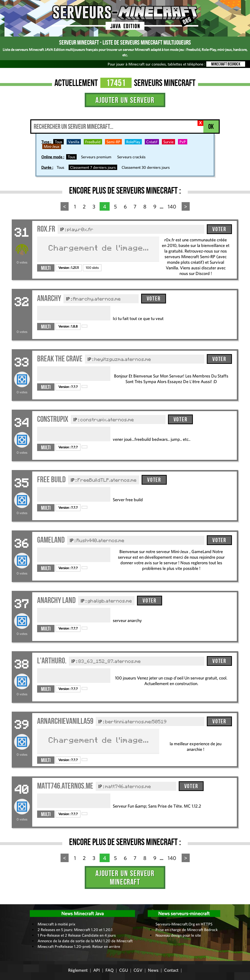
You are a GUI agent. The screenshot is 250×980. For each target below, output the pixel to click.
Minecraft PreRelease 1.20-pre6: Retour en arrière (79, 946)
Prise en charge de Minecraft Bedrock (187, 930)
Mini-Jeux (52, 146)
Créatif (152, 142)
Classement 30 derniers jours (146, 167)
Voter (219, 229)
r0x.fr (46, 229)
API (97, 970)
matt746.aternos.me (65, 786)
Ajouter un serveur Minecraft (125, 877)
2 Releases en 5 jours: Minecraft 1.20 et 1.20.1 (75, 930)
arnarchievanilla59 (65, 721)
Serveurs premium (96, 157)
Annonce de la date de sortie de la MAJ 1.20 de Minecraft (85, 941)
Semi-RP (113, 142)
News (153, 970)
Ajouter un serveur (125, 100)
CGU (124, 970)
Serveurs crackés (131, 157)
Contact (171, 970)
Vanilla (74, 142)
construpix (53, 419)
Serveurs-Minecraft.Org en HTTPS (184, 924)
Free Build (51, 479)
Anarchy (49, 298)
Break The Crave (60, 359)
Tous (58, 142)
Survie (168, 142)
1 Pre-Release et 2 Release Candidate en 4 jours (77, 935)
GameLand (51, 540)
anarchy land (56, 600)
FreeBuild (93, 142)
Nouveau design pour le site (178, 935)
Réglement (78, 970)
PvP (183, 142)
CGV (138, 970)
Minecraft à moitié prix (57, 924)
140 (172, 206)
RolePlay (133, 142)
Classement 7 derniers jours (93, 167)
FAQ (109, 970)
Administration (7, 903)
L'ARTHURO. (52, 661)
